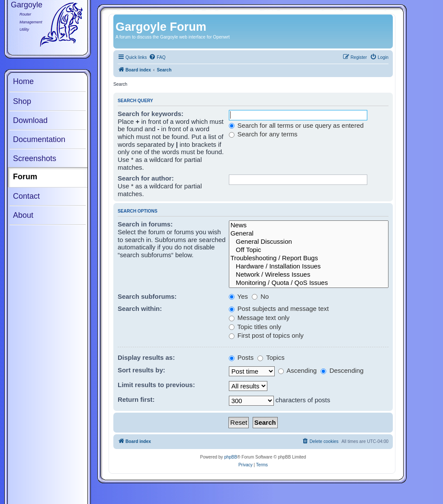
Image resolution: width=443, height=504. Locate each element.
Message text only (259, 318)
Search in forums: (145, 224)
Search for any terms (263, 134)
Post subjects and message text (279, 309)
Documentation (39, 139)
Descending (342, 370)
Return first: (136, 399)
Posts (241, 357)
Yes (238, 296)
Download (30, 120)
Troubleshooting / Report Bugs (309, 258)
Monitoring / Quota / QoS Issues (309, 283)
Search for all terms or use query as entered (296, 125)
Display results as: (146, 357)
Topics (271, 357)
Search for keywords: (151, 114)
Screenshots (35, 158)
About (23, 215)
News (309, 225)
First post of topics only (266, 335)
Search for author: (146, 178)
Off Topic (309, 250)
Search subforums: (147, 296)
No (260, 296)
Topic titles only (255, 327)
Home (23, 81)
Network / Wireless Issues (309, 275)
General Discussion (309, 242)
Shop (22, 101)
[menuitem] (157, 58)
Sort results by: (141, 370)
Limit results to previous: (156, 385)
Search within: (140, 309)
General (309, 234)
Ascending (297, 370)
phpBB (231, 457)
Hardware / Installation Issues (309, 267)
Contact (26, 196)
